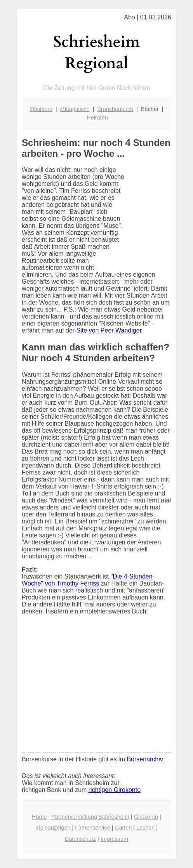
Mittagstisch (75, 109)
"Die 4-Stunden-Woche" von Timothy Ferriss (88, 580)
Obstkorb (41, 109)
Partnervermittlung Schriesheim (90, 817)
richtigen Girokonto (115, 790)
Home (39, 817)
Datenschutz (80, 839)
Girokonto (146, 817)
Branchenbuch (115, 109)
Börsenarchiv (145, 759)
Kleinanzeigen (53, 828)
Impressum (114, 839)
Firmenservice (92, 828)
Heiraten (97, 118)
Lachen (145, 828)
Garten (123, 828)
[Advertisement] (96, 689)
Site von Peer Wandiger (109, 330)
